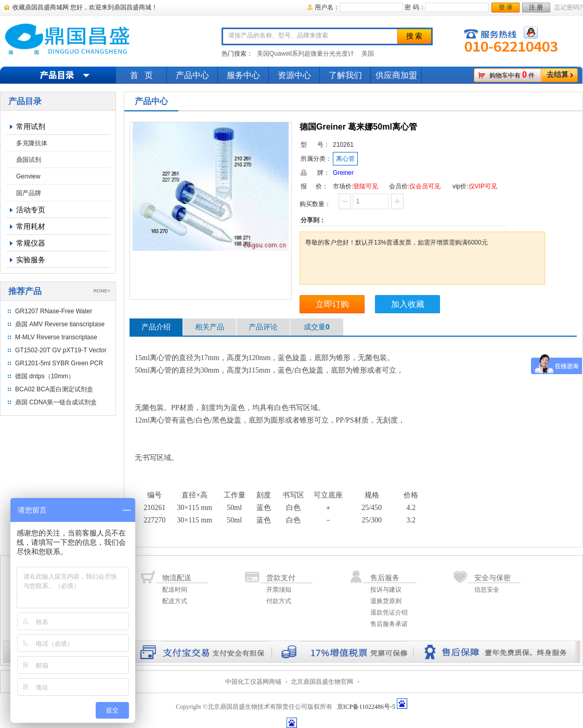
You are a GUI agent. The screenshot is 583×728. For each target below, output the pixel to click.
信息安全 (487, 590)
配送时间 (175, 590)
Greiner (343, 173)
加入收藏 (408, 304)
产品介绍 (156, 327)
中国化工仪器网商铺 (253, 682)
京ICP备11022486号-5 (366, 707)
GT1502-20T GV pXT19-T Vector (61, 350)
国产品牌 (29, 193)
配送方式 (175, 601)
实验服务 (31, 260)
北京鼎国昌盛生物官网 (322, 682)
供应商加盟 (396, 75)
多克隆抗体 (32, 143)
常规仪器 (31, 243)
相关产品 (210, 327)
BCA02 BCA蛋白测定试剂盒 (54, 389)
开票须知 (279, 590)
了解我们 (345, 75)
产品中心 (192, 75)
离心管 (345, 159)
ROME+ (102, 291)
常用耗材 (31, 226)
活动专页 (31, 210)
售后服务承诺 (389, 624)
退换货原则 (386, 601)
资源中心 (294, 75)
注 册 (536, 7)
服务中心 (243, 75)
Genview (28, 176)
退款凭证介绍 (389, 612)
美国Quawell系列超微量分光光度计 (306, 54)
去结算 (558, 75)
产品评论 (263, 327)
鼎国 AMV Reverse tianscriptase (60, 324)
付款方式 (279, 601)
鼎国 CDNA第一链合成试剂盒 (56, 402)
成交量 (317, 327)
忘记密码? (569, 7)
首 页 (141, 75)
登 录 (506, 7)
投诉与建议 (386, 590)
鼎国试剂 (29, 160)
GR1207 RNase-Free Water (54, 311)
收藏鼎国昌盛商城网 (41, 7)
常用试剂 (31, 126)
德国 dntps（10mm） (45, 376)
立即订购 (332, 304)
